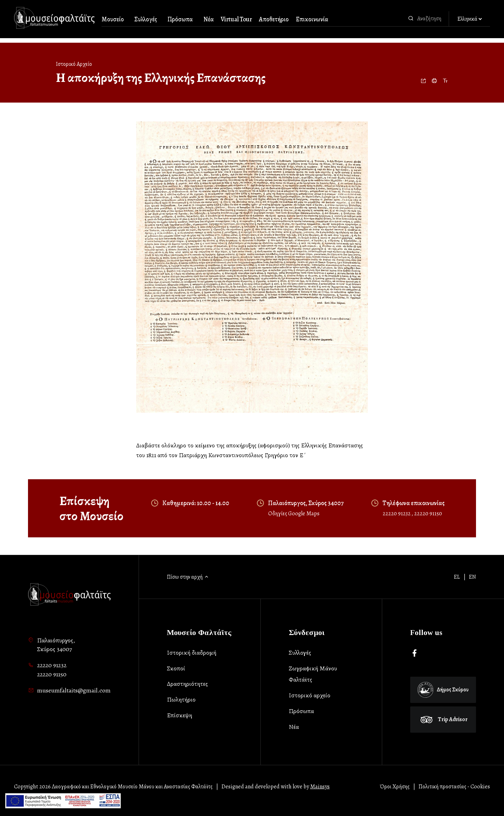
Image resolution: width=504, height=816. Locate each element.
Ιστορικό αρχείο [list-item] (310, 695)
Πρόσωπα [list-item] (301, 711)
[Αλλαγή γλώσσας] (470, 19)
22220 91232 (397, 514)
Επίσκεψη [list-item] (180, 715)
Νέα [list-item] (294, 727)
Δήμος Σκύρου (443, 690)
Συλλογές (146, 19)
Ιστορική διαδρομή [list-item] (192, 653)
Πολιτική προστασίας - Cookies (454, 787)
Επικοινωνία (312, 19)
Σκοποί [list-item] (176, 668)
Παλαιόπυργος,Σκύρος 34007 (56, 645)
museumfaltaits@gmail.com (74, 690)
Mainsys (320, 787)
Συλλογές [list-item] (300, 653)
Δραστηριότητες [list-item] (187, 684)
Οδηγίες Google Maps (294, 514)
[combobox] (431, 19)
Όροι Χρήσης (395, 787)
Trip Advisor (443, 719)
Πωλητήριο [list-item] (181, 699)
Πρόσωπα (180, 19)
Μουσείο (113, 19)
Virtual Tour (236, 19)
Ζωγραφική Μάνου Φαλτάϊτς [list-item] (313, 674)
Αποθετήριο (274, 19)
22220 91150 (428, 514)
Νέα (209, 19)
